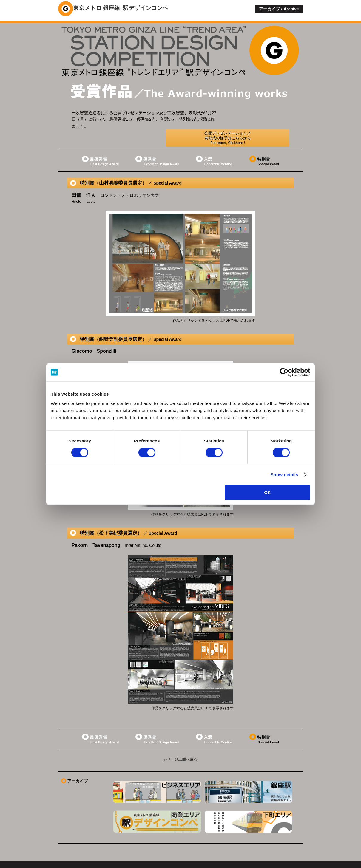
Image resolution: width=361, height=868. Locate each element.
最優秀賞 (100, 144)
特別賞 (264, 144)
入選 (214, 144)
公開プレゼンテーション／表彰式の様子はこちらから (257, 118)
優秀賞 (157, 144)
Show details (284, 474)
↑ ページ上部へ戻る (181, 744)
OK (267, 492)
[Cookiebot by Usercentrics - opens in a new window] (284, 372)
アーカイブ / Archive (279, 9)
